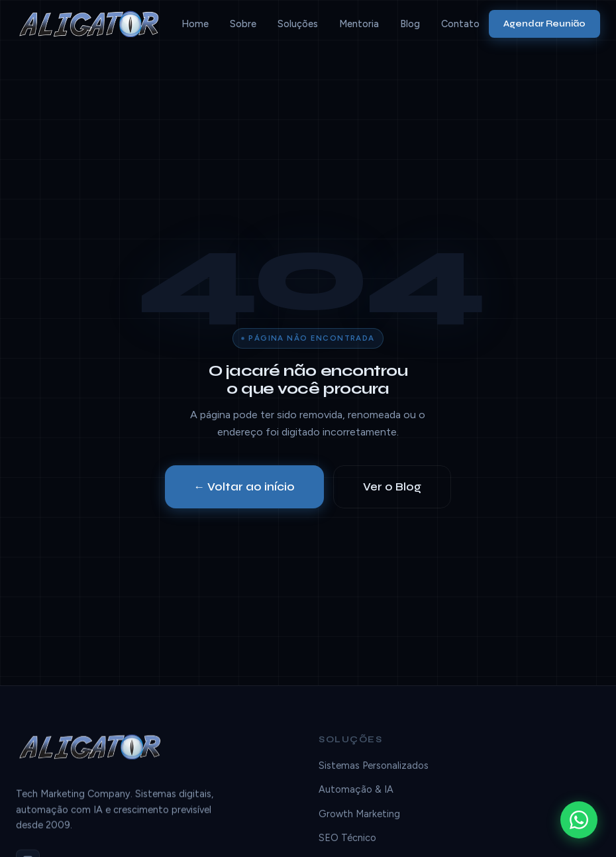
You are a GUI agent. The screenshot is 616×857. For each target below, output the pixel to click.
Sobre (243, 24)
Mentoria (359, 24)
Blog (410, 24)
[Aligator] (94, 24)
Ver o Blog (392, 487)
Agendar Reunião (544, 24)
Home (195, 24)
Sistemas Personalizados (374, 768)
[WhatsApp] (579, 820)
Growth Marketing (359, 816)
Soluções (298, 24)
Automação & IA (356, 792)
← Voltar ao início (245, 487)
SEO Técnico (347, 840)
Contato (460, 24)
